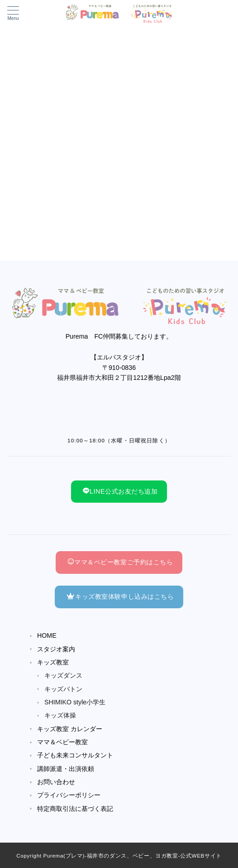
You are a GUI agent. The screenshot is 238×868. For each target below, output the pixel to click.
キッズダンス (63, 675)
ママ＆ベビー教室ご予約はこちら (120, 562)
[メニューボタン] (13, 14)
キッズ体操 (60, 715)
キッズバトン (63, 689)
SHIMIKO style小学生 (75, 702)
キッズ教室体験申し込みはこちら (120, 596)
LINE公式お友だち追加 (120, 491)
